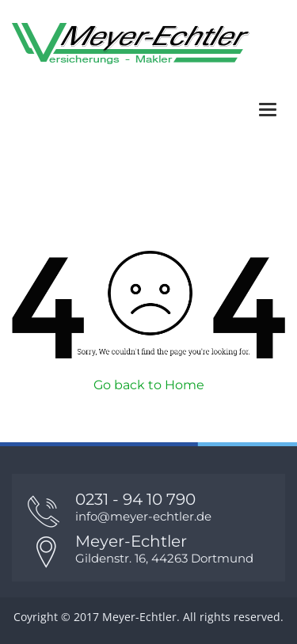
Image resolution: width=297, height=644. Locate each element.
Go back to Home (149, 385)
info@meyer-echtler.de (143, 516)
